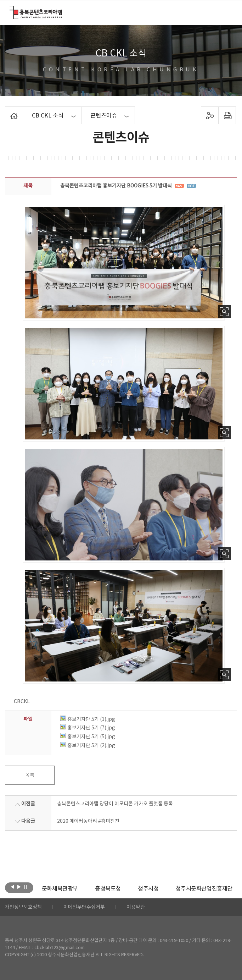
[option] (60, 889)
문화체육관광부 (60, 889)
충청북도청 (108, 889)
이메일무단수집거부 (84, 907)
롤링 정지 (25, 887)
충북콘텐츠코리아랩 (11, 10)
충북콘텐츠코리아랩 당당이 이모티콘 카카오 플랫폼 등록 (115, 804)
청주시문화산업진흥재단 (204, 889)
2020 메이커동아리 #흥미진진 (88, 821)
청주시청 (148, 889)
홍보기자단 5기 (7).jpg (88, 728)
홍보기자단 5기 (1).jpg (88, 719)
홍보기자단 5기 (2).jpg (88, 746)
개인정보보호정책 (23, 907)
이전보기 (13, 887)
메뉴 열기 (228, 12)
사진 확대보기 (224, 311)
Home (7, 111)
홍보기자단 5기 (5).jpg (88, 737)
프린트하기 (227, 115)
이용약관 (136, 907)
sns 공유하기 (210, 115)
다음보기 (19, 887)
